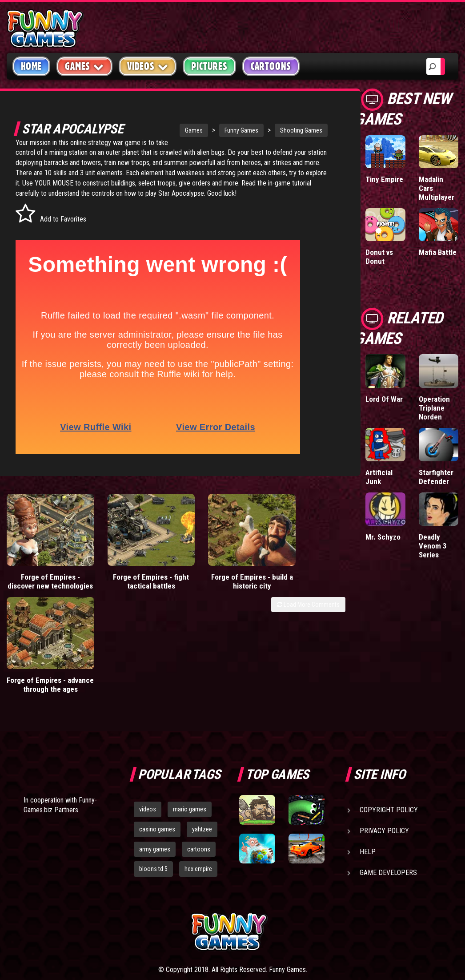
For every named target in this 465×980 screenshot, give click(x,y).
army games (155, 768)
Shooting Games (287, 130)
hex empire (198, 788)
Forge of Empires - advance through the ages (302, 584)
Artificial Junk (379, 477)
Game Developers (388, 792)
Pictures (209, 66)
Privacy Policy (384, 750)
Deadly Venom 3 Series (433, 546)
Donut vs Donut (379, 257)
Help (368, 771)
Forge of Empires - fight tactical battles (129, 580)
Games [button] (84, 66)
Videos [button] (148, 66)
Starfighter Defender (436, 477)
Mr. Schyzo (383, 537)
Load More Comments (308, 612)
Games (179, 130)
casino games (157, 748)
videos (148, 728)
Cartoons (271, 66)
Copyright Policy (389, 729)
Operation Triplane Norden (434, 408)
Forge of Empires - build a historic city (216, 580)
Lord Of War (384, 399)
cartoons (199, 768)
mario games (190, 728)
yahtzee (202, 748)
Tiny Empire (384, 179)
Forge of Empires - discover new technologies (43, 584)
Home (31, 66)
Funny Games (227, 130)
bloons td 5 (153, 788)
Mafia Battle (438, 252)
